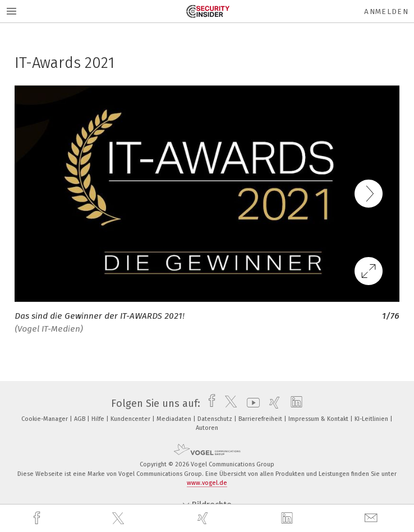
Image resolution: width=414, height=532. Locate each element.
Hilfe (99, 419)
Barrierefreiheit (261, 419)
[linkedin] (288, 519)
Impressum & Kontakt (319, 419)
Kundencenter (131, 419)
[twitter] (119, 519)
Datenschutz (216, 419)
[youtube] (250, 403)
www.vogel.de (207, 483)
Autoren (207, 428)
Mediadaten (175, 419)
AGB (81, 419)
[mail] (372, 518)
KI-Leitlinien (372, 419)
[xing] (204, 518)
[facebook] (38, 518)
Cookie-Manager (45, 419)
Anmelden (386, 12)
